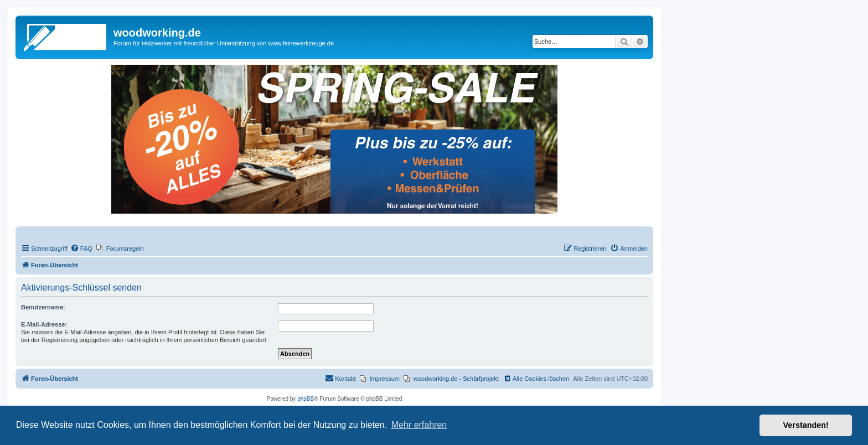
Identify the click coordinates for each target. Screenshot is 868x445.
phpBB (306, 399)
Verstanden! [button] (806, 425)
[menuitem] (81, 249)
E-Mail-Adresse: (44, 324)
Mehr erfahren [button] (419, 425)
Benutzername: (43, 307)
